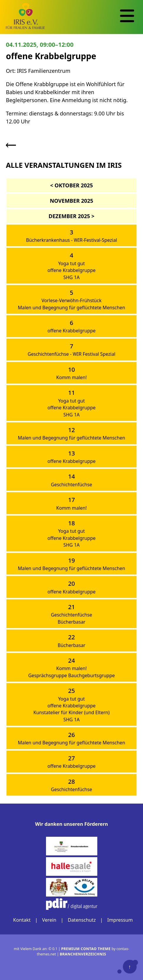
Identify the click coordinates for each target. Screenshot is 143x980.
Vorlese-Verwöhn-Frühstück (72, 300)
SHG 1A (71, 277)
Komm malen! (71, 377)
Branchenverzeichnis (83, 954)
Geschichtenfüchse (72, 485)
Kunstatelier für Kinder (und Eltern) (71, 712)
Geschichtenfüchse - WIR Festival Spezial (72, 354)
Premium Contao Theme (86, 949)
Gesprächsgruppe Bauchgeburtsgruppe (72, 675)
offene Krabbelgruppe (71, 270)
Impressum (120, 920)
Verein (49, 920)
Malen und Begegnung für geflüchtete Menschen (72, 308)
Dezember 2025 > (71, 216)
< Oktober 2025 (71, 185)
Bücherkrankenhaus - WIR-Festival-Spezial (71, 240)
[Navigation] (127, 16)
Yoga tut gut (71, 263)
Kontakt (22, 920)
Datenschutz (82, 920)
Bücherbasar (71, 622)
